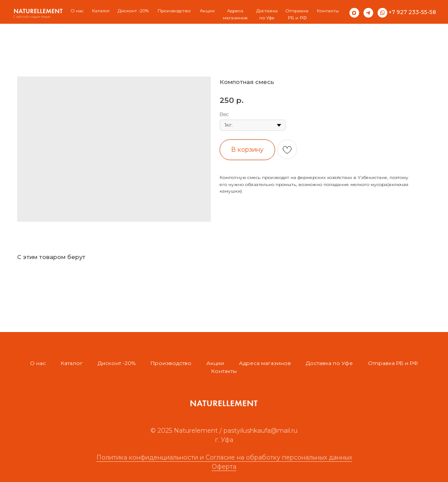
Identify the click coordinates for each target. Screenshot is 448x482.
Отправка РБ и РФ (393, 363)
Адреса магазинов (265, 363)
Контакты (328, 11)
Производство (171, 363)
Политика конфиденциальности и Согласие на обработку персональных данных (224, 457)
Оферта (224, 467)
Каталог (101, 11)
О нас (77, 11)
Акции (215, 363)
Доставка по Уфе (329, 363)
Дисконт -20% (117, 363)
